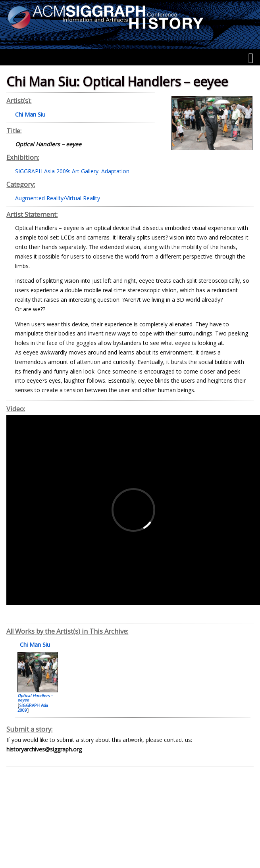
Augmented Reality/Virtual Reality (58, 198)
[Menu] (251, 58)
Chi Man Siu (34, 645)
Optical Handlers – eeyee (35, 698)
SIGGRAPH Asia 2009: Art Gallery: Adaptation (72, 171)
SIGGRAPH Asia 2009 (33, 708)
